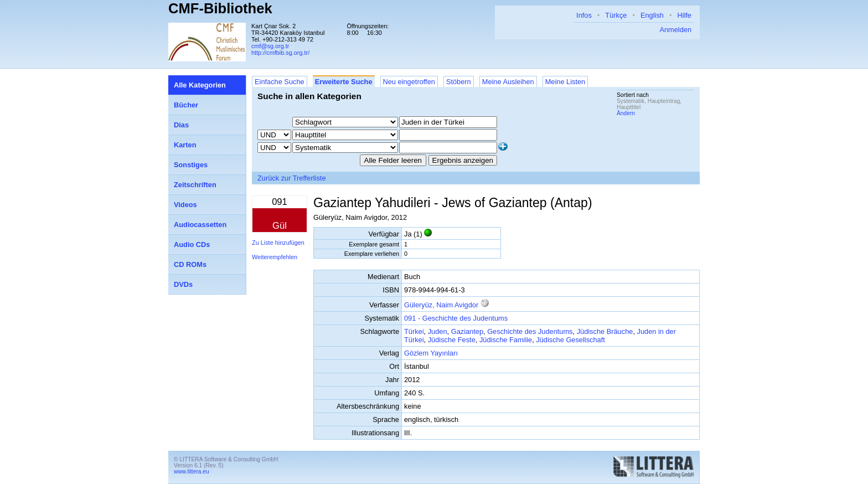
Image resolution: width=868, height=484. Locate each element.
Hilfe (684, 15)
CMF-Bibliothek (220, 8)
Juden (438, 331)
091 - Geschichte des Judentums (456, 318)
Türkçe (616, 15)
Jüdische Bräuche (605, 331)
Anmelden (675, 30)
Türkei (414, 331)
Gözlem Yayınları (431, 353)
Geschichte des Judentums (530, 331)
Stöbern (459, 82)
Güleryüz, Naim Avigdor (441, 305)
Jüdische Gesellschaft (570, 340)
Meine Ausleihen (508, 82)
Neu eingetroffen (409, 82)
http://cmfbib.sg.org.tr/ (280, 53)
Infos (584, 15)
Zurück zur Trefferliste (292, 178)
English (652, 15)
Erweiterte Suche (344, 82)
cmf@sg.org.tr (270, 46)
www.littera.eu (192, 472)
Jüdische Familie (506, 340)
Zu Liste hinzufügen (278, 243)
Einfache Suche (280, 82)
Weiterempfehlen (275, 257)
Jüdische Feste (452, 340)
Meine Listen (565, 82)
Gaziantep (467, 331)
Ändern (626, 113)
